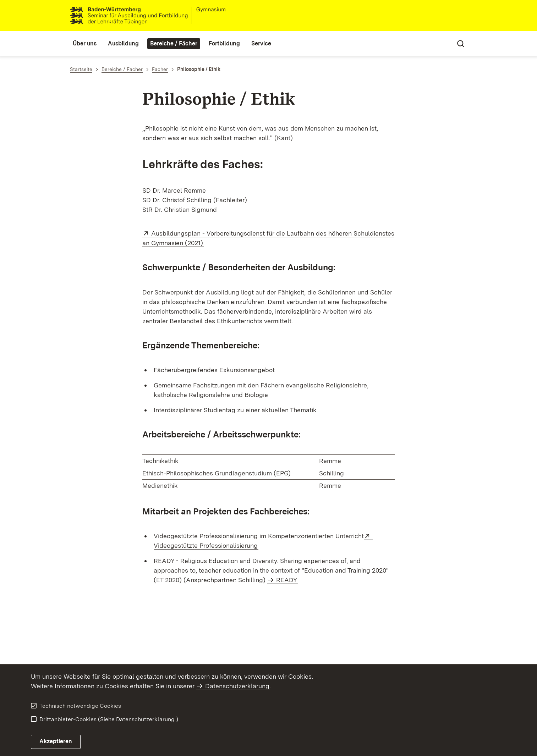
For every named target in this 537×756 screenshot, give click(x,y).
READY (287, 580)
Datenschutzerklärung (237, 686)
